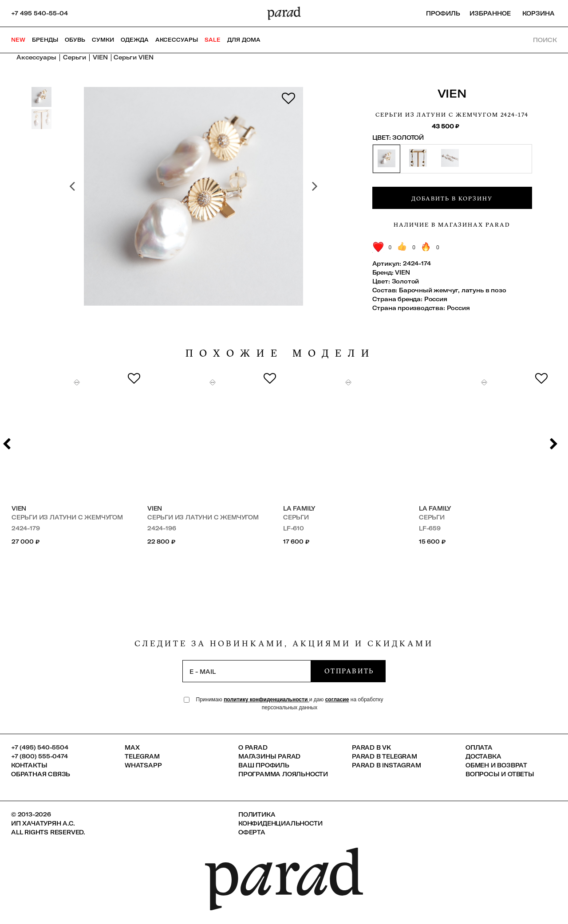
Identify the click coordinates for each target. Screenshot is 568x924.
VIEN (452, 93)
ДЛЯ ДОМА (244, 40)
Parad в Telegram (385, 756)
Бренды (45, 40)
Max (132, 747)
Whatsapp (143, 765)
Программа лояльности (283, 774)
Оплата (479, 747)
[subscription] (247, 671)
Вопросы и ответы (500, 774)
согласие (337, 700)
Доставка (483, 756)
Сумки (103, 40)
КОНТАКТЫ (29, 765)
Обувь (75, 40)
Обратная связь (41, 774)
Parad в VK (371, 747)
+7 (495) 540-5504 (40, 747)
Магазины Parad (269, 756)
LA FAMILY (299, 508)
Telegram (142, 756)
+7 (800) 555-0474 (39, 756)
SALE (213, 40)
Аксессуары (177, 40)
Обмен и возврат (496, 765)
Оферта (252, 832)
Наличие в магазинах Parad (452, 224)
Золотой (406, 281)
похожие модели (280, 353)
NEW (18, 40)
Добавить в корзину (452, 198)
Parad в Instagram (387, 765)
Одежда (135, 40)
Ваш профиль (264, 765)
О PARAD (253, 747)
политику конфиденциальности (266, 700)
